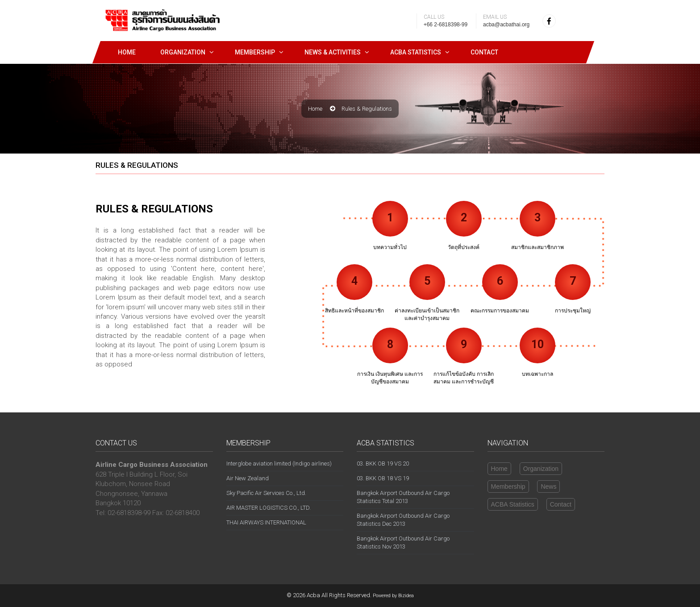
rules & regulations (367, 109)
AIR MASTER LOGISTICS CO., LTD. (269, 508)
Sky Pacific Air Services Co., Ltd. (266, 493)
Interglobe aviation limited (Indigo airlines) (279, 464)
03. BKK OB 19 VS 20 (383, 464)
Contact (484, 52)
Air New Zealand (248, 478)
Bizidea (406, 596)
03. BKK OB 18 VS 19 (383, 478)
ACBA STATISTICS (416, 52)
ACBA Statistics (513, 504)
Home (127, 52)
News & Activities (333, 52)
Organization (183, 52)
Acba (313, 595)
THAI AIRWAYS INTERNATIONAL (266, 522)
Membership (255, 52)
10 (537, 344)
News (548, 486)
